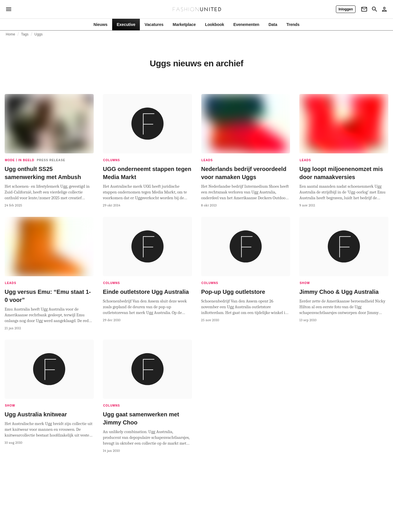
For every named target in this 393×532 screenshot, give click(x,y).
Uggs (38, 34)
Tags (25, 34)
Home (11, 34)
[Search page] (375, 9)
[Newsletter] (364, 9)
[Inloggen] (346, 9)
